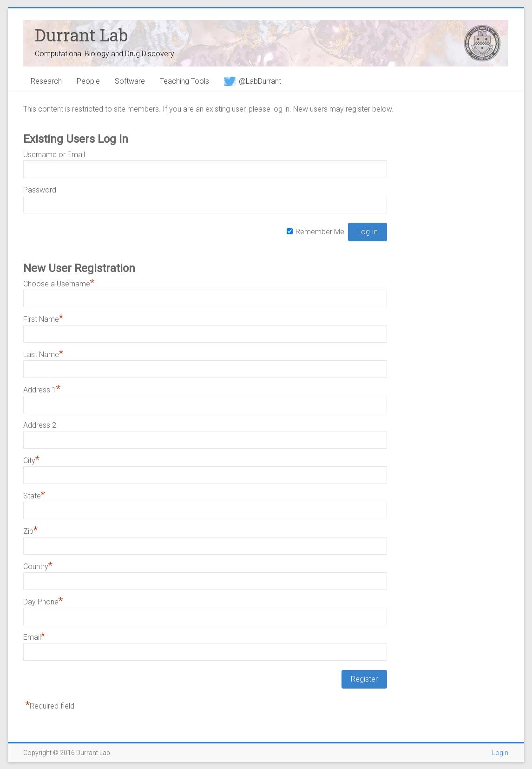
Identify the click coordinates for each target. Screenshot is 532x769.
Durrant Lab (81, 35)
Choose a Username (59, 284)
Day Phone (43, 602)
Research (46, 81)
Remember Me (320, 232)
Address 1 (42, 390)
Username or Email (54, 155)
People (88, 81)
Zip (30, 531)
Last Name (43, 355)
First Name (43, 319)
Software (130, 81)
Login (500, 753)
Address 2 (40, 425)
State (34, 496)
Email (34, 637)
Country (38, 567)
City (31, 461)
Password (40, 190)
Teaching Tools (184, 81)
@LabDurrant (253, 81)
